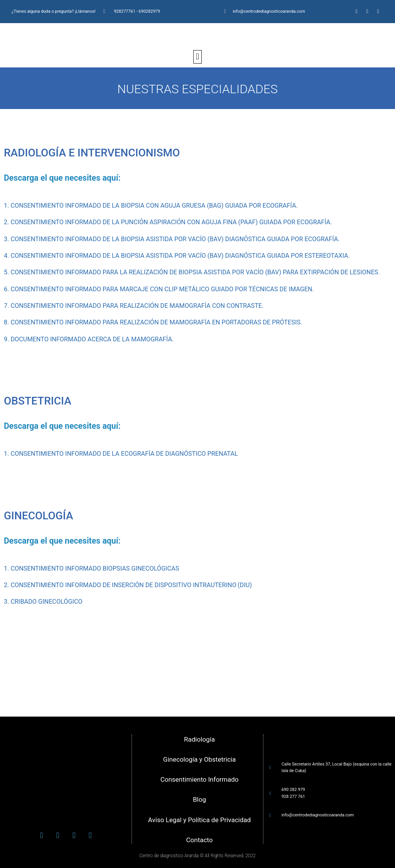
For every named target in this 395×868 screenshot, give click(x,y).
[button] (197, 57)
